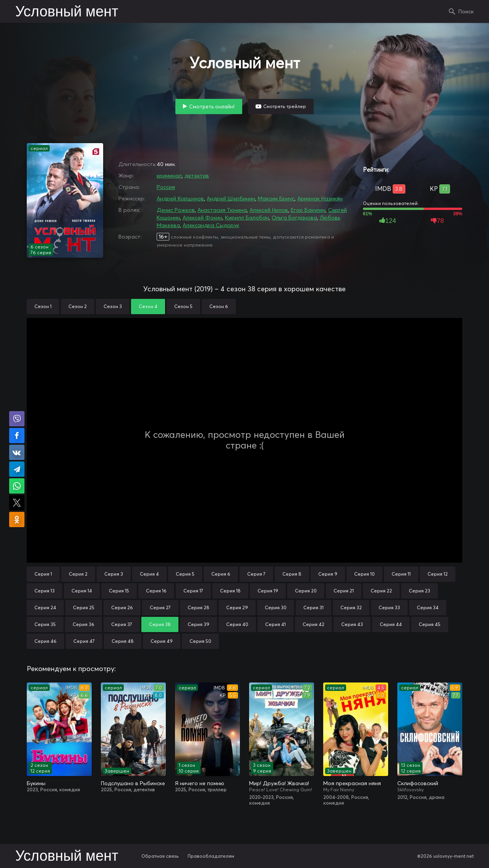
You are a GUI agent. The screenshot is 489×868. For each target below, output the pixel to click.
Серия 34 (428, 607)
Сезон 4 (148, 306)
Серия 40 (237, 624)
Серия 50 (200, 641)
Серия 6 (221, 574)
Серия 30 (276, 607)
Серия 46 (45, 641)
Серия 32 (351, 607)
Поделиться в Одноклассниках (17, 520)
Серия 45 (430, 624)
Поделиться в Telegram (17, 469)
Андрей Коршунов (180, 198)
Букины (36, 783)
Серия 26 (122, 607)
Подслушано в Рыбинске (133, 783)
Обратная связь (160, 856)
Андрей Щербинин (231, 198)
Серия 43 (352, 624)
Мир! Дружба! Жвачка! (279, 783)
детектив (197, 176)
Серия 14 (82, 591)
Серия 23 (419, 591)
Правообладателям (211, 856)
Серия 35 (45, 624)
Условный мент (67, 12)
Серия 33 (389, 607)
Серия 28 (198, 607)
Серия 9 (328, 574)
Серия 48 (123, 641)
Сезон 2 (78, 306)
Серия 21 (344, 591)
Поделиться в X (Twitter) (17, 503)
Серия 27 (160, 607)
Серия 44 (391, 624)
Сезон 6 (219, 306)
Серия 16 (156, 591)
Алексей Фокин (202, 218)
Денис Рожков (176, 210)
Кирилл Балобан (247, 218)
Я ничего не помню (200, 783)
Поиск (466, 11)
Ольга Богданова (294, 218)
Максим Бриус (276, 198)
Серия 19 (268, 591)
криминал (169, 176)
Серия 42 (313, 624)
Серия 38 (160, 624)
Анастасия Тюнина (222, 210)
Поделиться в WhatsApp (17, 486)
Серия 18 (230, 591)
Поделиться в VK (17, 452)
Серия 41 (275, 624)
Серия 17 (193, 591)
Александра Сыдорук (211, 225)
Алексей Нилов (269, 210)
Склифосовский (418, 783)
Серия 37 (122, 624)
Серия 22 (381, 591)
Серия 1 (43, 574)
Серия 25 (84, 607)
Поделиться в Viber (17, 419)
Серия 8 (292, 574)
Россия (166, 187)
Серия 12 (438, 574)
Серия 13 (45, 591)
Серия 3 (114, 574)
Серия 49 (162, 641)
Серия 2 (78, 574)
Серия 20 (306, 591)
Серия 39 (198, 624)
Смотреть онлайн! (212, 106)
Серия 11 (401, 574)
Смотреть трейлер (285, 106)
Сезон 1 (43, 306)
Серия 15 (119, 591)
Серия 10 (364, 574)
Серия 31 (313, 607)
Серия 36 (83, 624)
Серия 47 (84, 641)
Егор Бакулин (308, 210)
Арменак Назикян (320, 198)
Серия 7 (256, 574)
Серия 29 (237, 607)
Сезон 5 (183, 306)
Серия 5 (185, 574)
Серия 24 (45, 607)
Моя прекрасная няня (352, 783)
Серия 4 (149, 574)
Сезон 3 (113, 306)
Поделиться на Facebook (17, 436)
